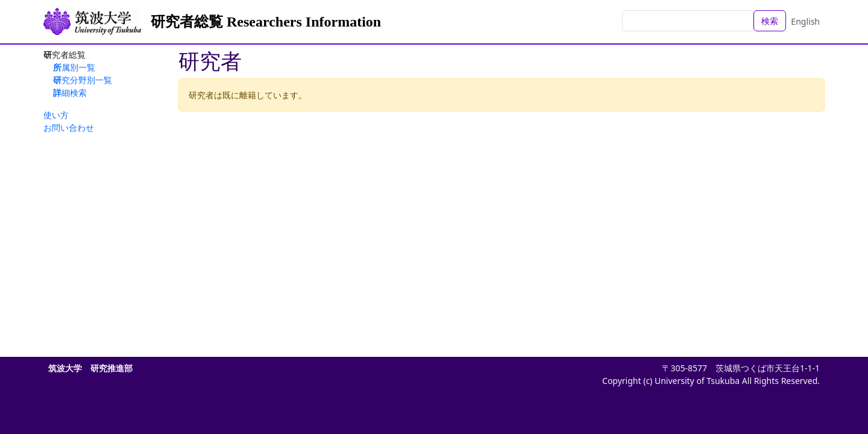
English (805, 21)
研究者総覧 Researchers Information (266, 22)
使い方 (56, 115)
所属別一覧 (74, 67)
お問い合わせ (69, 127)
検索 (770, 21)
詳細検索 (70, 93)
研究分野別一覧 (83, 80)
